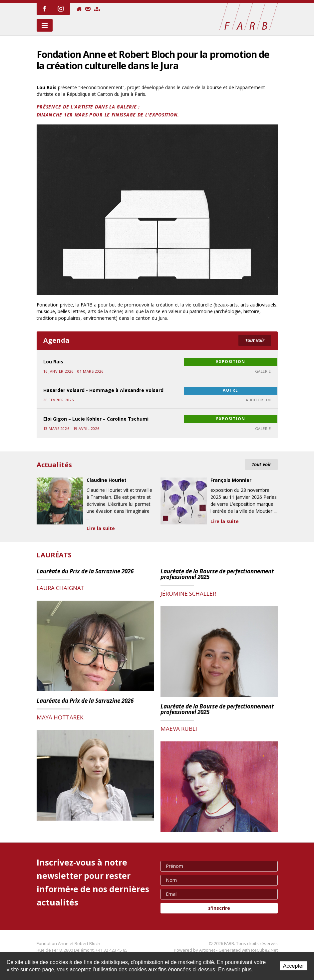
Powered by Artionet (194, 950)
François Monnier (231, 480)
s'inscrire (219, 908)
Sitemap (97, 9)
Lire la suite (101, 528)
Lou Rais (53, 362)
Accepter (294, 966)
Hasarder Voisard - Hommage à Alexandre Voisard (103, 390)
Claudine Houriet (107, 480)
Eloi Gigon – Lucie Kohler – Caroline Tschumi (96, 419)
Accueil (79, 9)
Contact (88, 9)
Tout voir (255, 340)
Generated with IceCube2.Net (248, 950)
